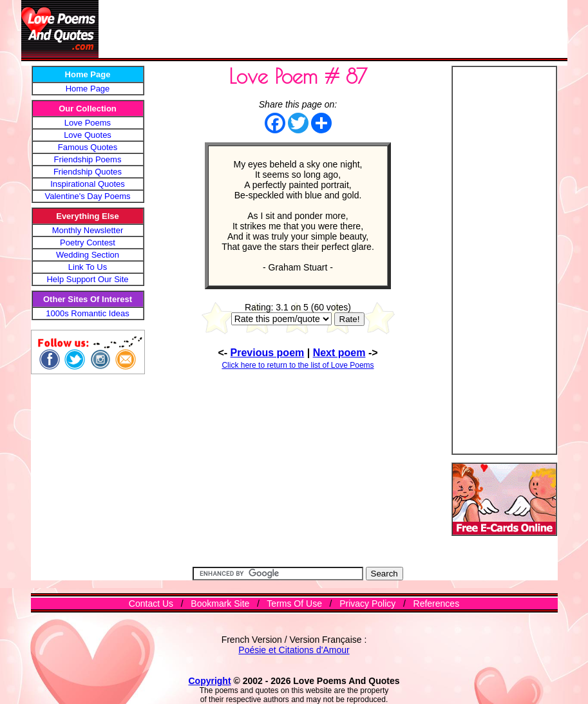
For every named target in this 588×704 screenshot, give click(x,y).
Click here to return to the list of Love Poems (298, 365)
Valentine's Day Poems (87, 196)
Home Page (88, 89)
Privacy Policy (367, 604)
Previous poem (268, 353)
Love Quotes (88, 135)
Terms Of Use (294, 604)
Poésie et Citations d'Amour (294, 650)
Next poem (339, 353)
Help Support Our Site (87, 279)
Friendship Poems (88, 159)
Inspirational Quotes (88, 184)
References (437, 604)
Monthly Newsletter (88, 230)
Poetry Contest (88, 243)
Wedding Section (88, 255)
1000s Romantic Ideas (87, 313)
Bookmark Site (220, 604)
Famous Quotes (88, 147)
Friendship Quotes (88, 172)
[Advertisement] (333, 29)
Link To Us (88, 267)
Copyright (209, 681)
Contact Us (151, 604)
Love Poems (88, 123)
